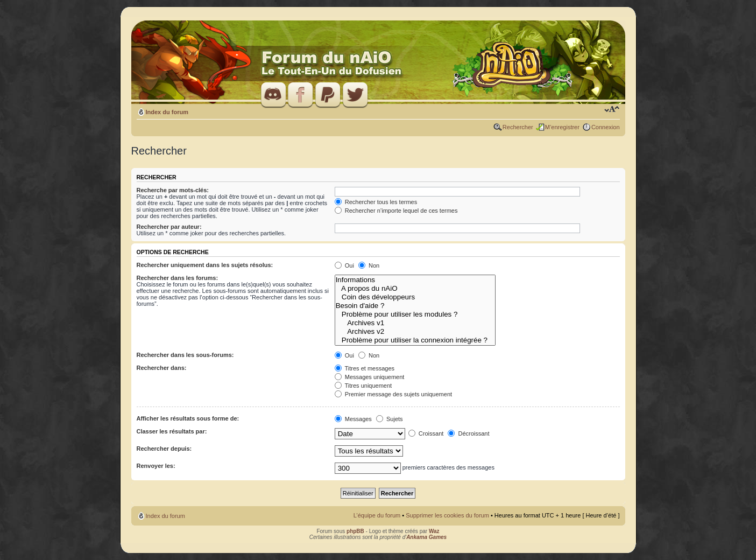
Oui (344, 265)
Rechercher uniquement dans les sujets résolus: (205, 265)
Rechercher (518, 127)
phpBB (355, 531)
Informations (415, 280)
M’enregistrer (562, 127)
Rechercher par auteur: (169, 227)
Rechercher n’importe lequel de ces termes (396, 211)
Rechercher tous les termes (376, 202)
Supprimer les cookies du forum (447, 515)
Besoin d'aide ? (415, 306)
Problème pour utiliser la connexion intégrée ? (415, 340)
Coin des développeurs (415, 297)
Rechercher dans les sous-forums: (185, 355)
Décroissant (468, 433)
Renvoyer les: (156, 466)
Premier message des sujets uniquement (393, 394)
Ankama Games (426, 537)
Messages (353, 419)
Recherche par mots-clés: (173, 190)
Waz (434, 531)
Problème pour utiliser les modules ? (415, 314)
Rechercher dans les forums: (178, 278)
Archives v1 (415, 323)
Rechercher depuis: (164, 449)
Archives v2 (415, 332)
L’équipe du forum (377, 515)
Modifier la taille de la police (612, 110)
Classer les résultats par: (172, 431)
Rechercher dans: (162, 368)
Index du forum (167, 112)
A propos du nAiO (415, 289)
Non (369, 265)
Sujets (390, 419)
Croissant (426, 433)
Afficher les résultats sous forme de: (188, 418)
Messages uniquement (370, 377)
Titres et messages (365, 368)
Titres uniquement (363, 386)
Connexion (606, 127)
